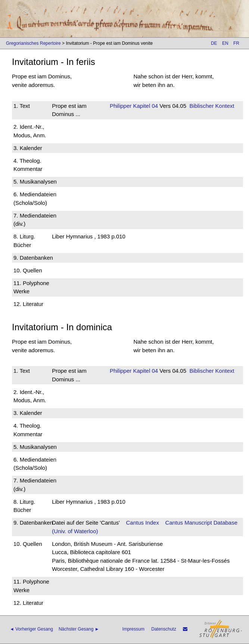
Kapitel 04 (145, 106)
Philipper (121, 106)
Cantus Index (143, 523)
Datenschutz (164, 629)
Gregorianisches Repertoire (33, 43)
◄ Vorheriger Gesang (31, 629)
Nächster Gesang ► (79, 629)
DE (214, 43)
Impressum (133, 629)
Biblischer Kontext (212, 106)
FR (236, 43)
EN (225, 43)
